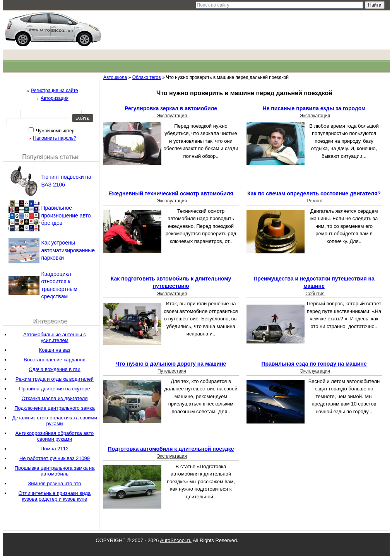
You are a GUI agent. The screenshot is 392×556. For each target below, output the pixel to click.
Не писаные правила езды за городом (314, 108)
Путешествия (172, 371)
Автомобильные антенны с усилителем (55, 337)
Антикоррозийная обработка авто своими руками (55, 436)
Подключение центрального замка (55, 408)
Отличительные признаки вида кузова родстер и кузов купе (55, 496)
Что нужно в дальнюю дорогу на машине (171, 364)
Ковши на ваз (55, 350)
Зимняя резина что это (54, 483)
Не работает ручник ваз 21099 (55, 458)
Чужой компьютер (55, 131)
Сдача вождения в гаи (54, 369)
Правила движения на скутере (55, 389)
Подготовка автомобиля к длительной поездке (171, 449)
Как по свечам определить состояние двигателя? (314, 193)
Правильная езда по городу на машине (314, 364)
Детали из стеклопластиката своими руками (54, 421)
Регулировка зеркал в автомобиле (171, 108)
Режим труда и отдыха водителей (55, 379)
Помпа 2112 (55, 449)
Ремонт (315, 201)
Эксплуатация (172, 116)
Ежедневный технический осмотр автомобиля (171, 193)
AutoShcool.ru (176, 540)
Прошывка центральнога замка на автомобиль (55, 471)
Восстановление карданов (54, 360)
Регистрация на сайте (55, 91)
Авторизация (55, 98)
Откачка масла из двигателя (55, 398)
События (315, 294)
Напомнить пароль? (54, 138)
